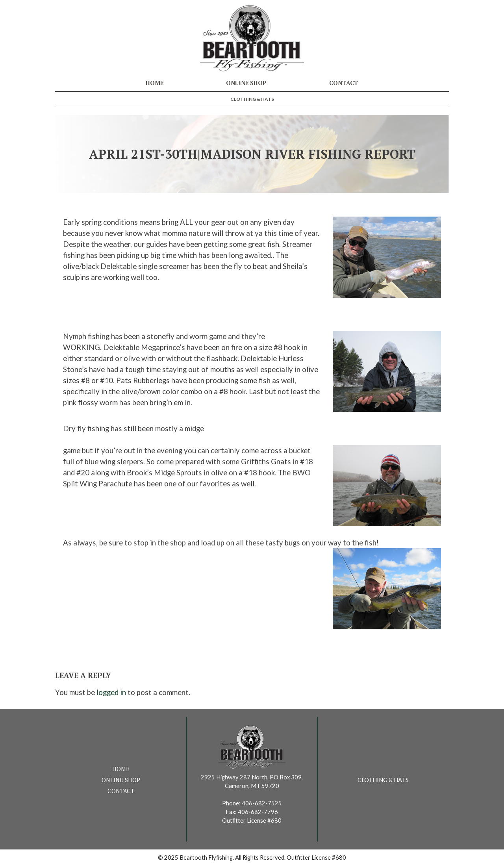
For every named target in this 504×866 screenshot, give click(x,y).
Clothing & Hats (252, 99)
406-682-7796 (258, 812)
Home (155, 83)
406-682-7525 (262, 803)
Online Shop (246, 83)
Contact (344, 83)
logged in (111, 692)
